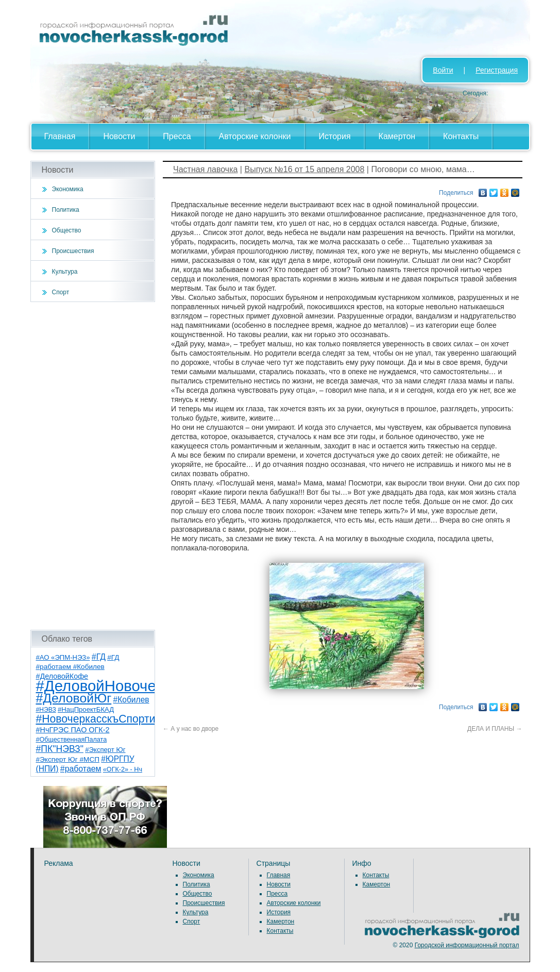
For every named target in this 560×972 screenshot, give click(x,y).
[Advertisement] (93, 466)
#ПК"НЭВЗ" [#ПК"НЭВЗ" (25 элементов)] (60, 749)
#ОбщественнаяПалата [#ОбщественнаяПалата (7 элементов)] (72, 740)
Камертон (397, 136)
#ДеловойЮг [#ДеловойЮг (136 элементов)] (74, 698)
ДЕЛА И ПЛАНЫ (495, 729)
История (335, 136)
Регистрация (497, 70)
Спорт (61, 292)
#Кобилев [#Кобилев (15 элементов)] (131, 700)
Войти (443, 70)
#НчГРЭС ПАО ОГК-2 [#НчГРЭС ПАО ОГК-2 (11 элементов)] (73, 730)
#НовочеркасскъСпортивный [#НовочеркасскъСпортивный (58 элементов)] (109, 719)
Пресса (177, 136)
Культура (65, 272)
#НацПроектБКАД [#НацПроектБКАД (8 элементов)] (86, 709)
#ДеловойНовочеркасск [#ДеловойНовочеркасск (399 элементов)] (119, 686)
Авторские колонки (255, 136)
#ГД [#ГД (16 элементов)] (99, 657)
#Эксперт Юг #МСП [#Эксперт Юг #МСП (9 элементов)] (68, 759)
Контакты (461, 136)
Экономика (68, 189)
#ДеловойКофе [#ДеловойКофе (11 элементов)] (62, 676)
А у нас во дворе (191, 729)
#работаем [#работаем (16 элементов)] (81, 769)
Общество (67, 230)
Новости (119, 136)
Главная (60, 136)
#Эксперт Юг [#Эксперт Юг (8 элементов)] (105, 750)
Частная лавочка (205, 169)
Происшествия (73, 251)
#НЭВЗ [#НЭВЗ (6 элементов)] (46, 710)
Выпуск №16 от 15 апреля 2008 (304, 169)
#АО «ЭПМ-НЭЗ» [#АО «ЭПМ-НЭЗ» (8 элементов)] (63, 657)
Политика (66, 210)
